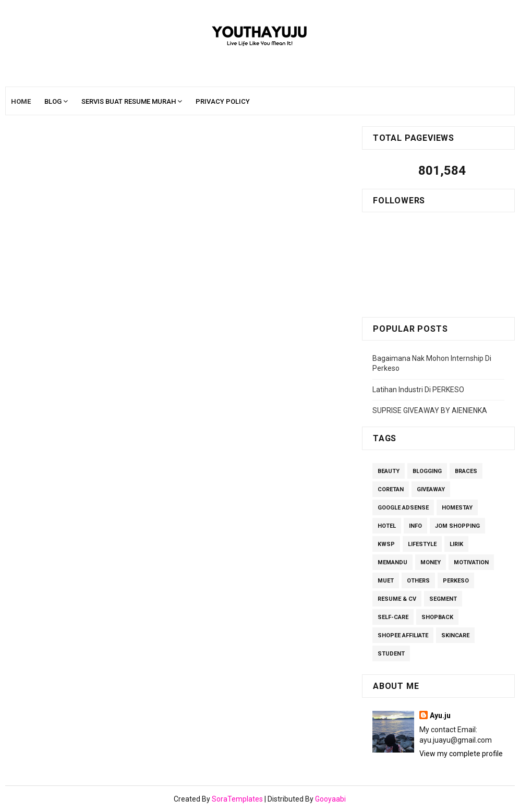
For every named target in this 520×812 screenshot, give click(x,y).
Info (415, 526)
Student (391, 654)
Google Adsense (403, 508)
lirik (456, 544)
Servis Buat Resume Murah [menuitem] (129, 101)
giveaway (431, 489)
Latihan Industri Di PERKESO (418, 390)
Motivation (471, 562)
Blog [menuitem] (53, 101)
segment (443, 599)
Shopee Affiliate (403, 635)
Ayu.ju (440, 716)
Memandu (392, 562)
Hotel (387, 526)
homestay (457, 508)
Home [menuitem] (21, 101)
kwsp (386, 544)
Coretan (391, 489)
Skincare (455, 635)
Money (431, 562)
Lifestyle (422, 544)
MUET (386, 581)
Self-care (393, 617)
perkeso (456, 581)
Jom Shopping (457, 526)
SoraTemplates (237, 799)
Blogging (427, 471)
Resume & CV (397, 599)
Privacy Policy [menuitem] (223, 101)
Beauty (389, 471)
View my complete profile (461, 754)
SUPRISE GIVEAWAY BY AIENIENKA (430, 410)
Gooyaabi (330, 799)
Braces (466, 471)
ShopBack (437, 617)
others (418, 581)
